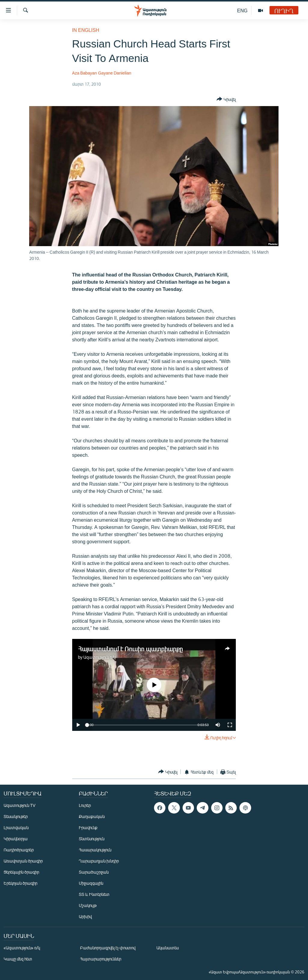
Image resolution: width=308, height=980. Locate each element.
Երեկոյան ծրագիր (20, 883)
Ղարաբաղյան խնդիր (99, 861)
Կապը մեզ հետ (18, 959)
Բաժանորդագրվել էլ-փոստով (108, 948)
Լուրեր (85, 805)
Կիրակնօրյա (16, 839)
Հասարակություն (95, 850)
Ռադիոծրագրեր (19, 850)
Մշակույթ (88, 905)
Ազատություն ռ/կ (99, 657)
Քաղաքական (92, 816)
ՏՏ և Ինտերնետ (94, 894)
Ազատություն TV (20, 805)
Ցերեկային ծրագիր (21, 872)
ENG (242, 10)
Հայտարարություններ (101, 959)
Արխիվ (85, 916)
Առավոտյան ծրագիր (23, 861)
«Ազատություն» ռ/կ (22, 948)
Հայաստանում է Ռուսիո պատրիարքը (131, 649)
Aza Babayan (85, 73)
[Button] (226, 99)
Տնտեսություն (92, 839)
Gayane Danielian (115, 73)
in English (86, 30)
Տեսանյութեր (16, 816)
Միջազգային (91, 883)
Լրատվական (16, 827)
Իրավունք (88, 827)
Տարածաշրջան (94, 872)
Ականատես (168, 948)
